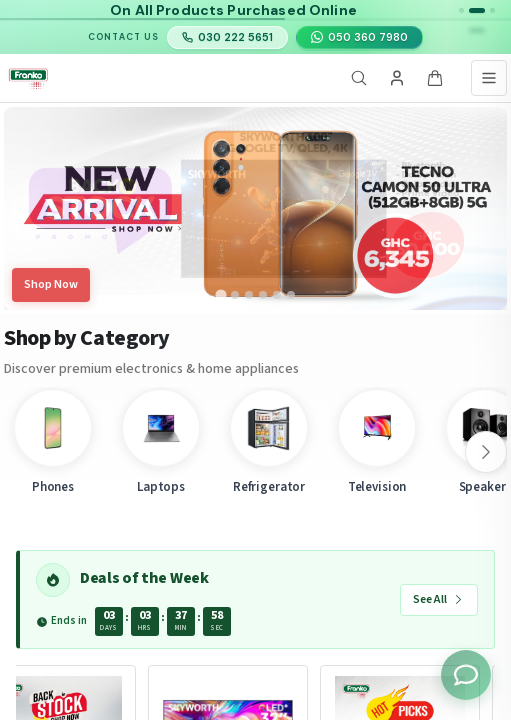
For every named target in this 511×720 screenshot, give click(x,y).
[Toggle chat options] (466, 675)
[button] (461, 10)
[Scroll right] (486, 452)
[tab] (221, 295)
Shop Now (51, 284)
